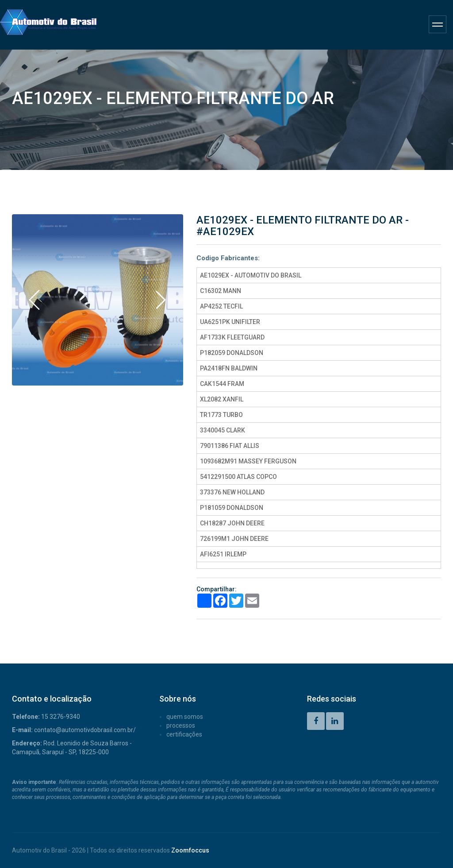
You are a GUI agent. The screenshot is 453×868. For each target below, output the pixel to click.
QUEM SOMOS (185, 717)
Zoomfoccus (190, 850)
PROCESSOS (181, 725)
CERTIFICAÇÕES (184, 734)
